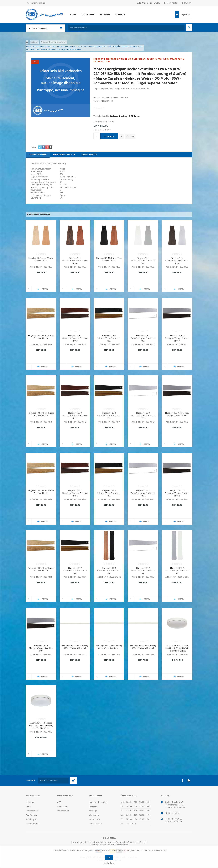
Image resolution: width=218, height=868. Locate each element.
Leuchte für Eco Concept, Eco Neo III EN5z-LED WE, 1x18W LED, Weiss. (41, 726)
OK (109, 858)
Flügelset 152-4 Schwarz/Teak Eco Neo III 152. (109, 493)
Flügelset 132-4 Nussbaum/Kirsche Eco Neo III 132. (75, 416)
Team (28, 806)
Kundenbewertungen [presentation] (64, 155)
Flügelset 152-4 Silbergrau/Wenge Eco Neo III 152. (177, 493)
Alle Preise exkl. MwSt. (148, 3)
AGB (59, 802)
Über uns (30, 802)
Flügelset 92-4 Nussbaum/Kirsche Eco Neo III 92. (75, 261)
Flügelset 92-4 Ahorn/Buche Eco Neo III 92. (41, 259)
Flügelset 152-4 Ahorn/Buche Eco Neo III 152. (41, 492)
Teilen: (34, 147)
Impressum (62, 806)
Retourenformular (36, 3)
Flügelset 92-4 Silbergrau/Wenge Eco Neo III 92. (177, 261)
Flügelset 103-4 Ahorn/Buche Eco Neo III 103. (41, 337)
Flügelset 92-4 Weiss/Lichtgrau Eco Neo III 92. (143, 261)
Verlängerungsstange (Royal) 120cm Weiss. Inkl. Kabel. (75, 647)
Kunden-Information (98, 802)
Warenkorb (94, 815)
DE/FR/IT (188, 3)
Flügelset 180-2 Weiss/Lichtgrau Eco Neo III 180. (143, 571)
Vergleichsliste (95, 824)
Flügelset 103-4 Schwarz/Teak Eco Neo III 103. (109, 338)
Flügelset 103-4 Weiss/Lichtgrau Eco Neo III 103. (143, 338)
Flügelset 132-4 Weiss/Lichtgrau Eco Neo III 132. (143, 416)
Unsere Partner (32, 824)
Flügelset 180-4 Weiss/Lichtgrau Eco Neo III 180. (177, 571)
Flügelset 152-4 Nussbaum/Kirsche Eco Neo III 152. (75, 493)
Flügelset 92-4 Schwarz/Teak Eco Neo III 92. (109, 259)
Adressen (93, 806)
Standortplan (31, 819)
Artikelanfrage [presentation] (89, 155)
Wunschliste (94, 819)
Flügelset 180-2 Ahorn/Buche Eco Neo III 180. (41, 569)
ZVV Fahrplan (31, 815)
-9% (35, 62)
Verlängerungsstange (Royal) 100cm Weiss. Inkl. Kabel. (143, 647)
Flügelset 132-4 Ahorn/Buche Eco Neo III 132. (41, 414)
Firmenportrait (32, 811)
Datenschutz (63, 811)
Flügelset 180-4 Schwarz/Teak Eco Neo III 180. (109, 571)
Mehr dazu (109, 863)
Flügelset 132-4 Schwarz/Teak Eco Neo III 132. (109, 416)
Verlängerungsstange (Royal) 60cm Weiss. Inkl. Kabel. (109, 647)
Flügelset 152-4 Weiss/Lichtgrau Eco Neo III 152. (143, 493)
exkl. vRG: (98, 130)
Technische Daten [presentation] (38, 155)
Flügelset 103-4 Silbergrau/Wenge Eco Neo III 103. (177, 338)
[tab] (38, 155)
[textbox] (126, 28)
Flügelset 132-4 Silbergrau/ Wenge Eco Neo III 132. (177, 414)
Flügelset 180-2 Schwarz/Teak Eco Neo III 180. (75, 571)
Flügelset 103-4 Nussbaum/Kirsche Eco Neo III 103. (75, 338)
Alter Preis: (98, 122)
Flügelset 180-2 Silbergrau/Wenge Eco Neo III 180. (41, 648)
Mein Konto (172, 3)
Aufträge (93, 811)
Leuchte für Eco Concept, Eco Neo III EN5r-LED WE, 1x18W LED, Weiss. (177, 648)
